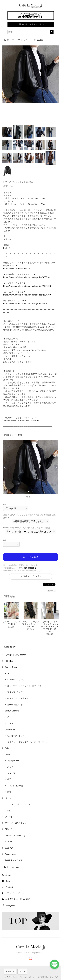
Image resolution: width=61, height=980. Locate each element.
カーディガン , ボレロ (17, 705)
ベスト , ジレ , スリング (18, 698)
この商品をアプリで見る (30, 576)
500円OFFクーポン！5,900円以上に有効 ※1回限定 (27, 528)
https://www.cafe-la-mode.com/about (22, 421)
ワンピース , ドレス (16, 736)
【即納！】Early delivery (16, 655)
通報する (51, 591)
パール (8, 798)
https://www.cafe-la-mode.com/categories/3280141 (27, 277)
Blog (8, 881)
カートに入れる (31, 557)
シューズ (11, 773)
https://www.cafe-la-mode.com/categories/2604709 (27, 295)
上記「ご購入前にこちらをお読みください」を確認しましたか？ (30, 516)
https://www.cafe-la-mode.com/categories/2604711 (27, 304)
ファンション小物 (15, 786)
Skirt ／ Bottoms (12, 711)
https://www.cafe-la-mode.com (17, 269)
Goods (8, 754)
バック (10, 767)
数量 (5, 540)
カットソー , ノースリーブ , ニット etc (24, 686)
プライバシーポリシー (16, 893)
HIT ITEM (9, 661)
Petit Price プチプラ (14, 860)
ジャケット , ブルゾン (17, 680)
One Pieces (10, 729)
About (8, 875)
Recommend (10, 854)
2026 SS (9, 842)
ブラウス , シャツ (15, 692)
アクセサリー (13, 761)
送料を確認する (30, 568)
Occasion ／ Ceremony (15, 836)
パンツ (10, 723)
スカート (11, 717)
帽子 (9, 779)
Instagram (10, 905)
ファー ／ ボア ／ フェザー (17, 823)
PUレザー (9, 829)
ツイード (9, 817)
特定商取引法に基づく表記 (18, 899)
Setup (7, 748)
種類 (5, 504)
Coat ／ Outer (11, 667)
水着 (9, 792)
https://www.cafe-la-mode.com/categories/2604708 (27, 286)
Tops (7, 673)
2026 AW (9, 848)
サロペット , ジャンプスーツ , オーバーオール (27, 742)
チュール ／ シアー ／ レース (18, 804)
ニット (8, 810)
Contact (9, 887)
